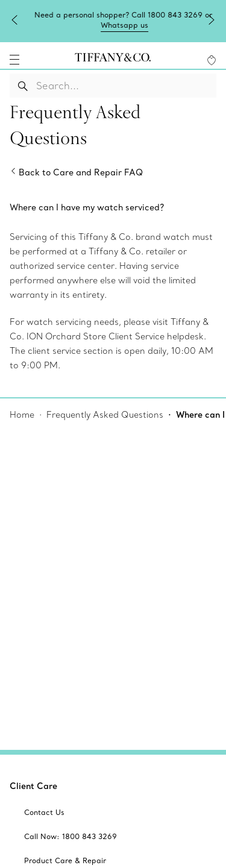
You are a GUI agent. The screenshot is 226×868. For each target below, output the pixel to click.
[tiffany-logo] (113, 60)
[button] (14, 60)
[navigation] (14, 60)
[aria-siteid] (44, 813)
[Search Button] (23, 86)
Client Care (33, 786)
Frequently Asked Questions (105, 415)
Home (22, 415)
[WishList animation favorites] (212, 60)
